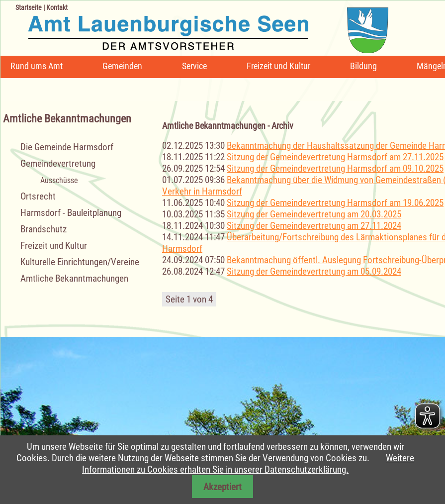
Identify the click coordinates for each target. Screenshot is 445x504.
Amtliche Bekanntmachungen (74, 278)
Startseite (29, 7)
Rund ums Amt (37, 66)
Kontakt (57, 7)
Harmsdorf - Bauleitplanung (71, 213)
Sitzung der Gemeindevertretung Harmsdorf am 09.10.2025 (335, 168)
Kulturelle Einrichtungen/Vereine (80, 262)
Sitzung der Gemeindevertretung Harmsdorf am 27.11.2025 (335, 157)
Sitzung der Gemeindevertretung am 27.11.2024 (314, 226)
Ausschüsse (59, 180)
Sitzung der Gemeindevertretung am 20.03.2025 (314, 214)
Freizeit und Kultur (278, 66)
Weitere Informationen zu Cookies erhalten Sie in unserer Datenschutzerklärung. (248, 464)
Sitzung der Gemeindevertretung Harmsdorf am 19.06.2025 (335, 203)
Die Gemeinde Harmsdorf (67, 147)
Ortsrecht (38, 196)
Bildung (363, 66)
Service (194, 66)
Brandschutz (44, 229)
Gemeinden (122, 66)
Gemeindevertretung (58, 163)
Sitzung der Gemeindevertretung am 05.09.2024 (314, 271)
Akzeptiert (222, 487)
